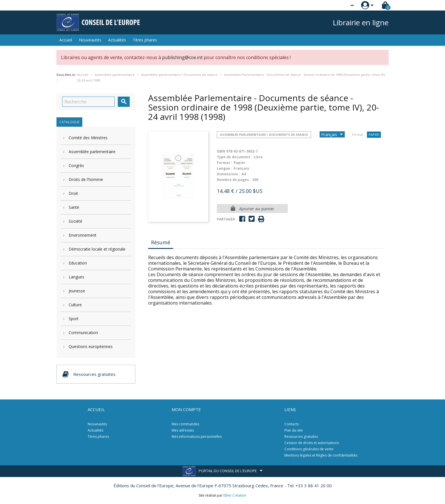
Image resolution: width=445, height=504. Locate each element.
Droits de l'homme (86, 179)
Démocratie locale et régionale (97, 249)
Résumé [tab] (161, 242)
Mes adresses (183, 430)
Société (75, 221)
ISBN (221, 151)
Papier (374, 135)
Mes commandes (185, 424)
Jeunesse (77, 291)
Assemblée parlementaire (92, 152)
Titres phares (145, 40)
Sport (74, 319)
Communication (83, 333)
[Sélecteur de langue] (341, 5)
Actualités (117, 40)
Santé (74, 207)
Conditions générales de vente (309, 449)
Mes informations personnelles (197, 437)
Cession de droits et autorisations (312, 443)
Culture (75, 305)
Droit (73, 193)
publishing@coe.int (182, 57)
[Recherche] (88, 102)
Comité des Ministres (88, 138)
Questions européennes (91, 346)
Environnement (83, 235)
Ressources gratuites (301, 437)
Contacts (291, 424)
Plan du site (294, 430)
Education (78, 263)
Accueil (66, 40)
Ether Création (235, 495)
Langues (76, 277)
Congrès (76, 165)
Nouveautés (90, 40)
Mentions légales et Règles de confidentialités (321, 455)
